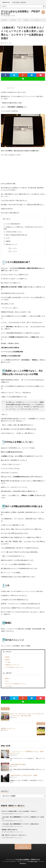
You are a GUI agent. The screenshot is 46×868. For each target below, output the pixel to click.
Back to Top (23, 847)
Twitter (7, 681)
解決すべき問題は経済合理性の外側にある (15, 235)
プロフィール (8, 854)
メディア (12, 252)
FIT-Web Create (33, 861)
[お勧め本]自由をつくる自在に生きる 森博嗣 (24, 775)
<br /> (6, 169)
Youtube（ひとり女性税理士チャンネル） (15, 684)
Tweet (8, 88)
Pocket (13, 88)
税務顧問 (7, 657)
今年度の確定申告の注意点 (18, 764)
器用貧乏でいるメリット (8, 729)
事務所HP (7, 679)
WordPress (23, 863)
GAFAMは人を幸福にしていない (13, 232)
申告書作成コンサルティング (12, 665)
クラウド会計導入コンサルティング (14, 667)
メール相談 (8, 662)
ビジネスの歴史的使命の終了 (12, 224)
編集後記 (7, 241)
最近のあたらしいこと (10, 244)
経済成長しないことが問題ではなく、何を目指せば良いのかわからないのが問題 (23, 228)
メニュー (12, 248)
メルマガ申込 (8, 686)
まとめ (6, 238)
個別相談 (7, 660)
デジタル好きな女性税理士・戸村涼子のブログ (21, 13)
